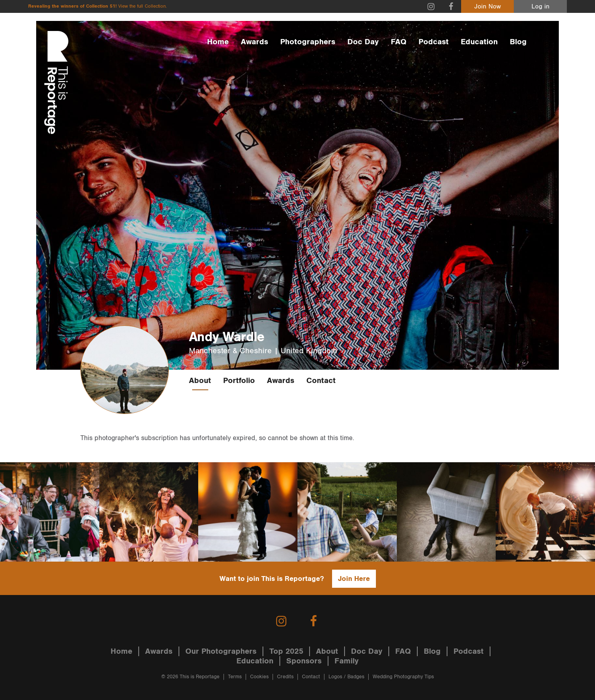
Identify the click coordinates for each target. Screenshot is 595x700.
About (200, 381)
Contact (321, 381)
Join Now (488, 7)
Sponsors (304, 661)
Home (218, 42)
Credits (285, 677)
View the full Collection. (143, 6)
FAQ (399, 42)
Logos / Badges (346, 677)
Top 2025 (286, 651)
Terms (235, 677)
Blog (518, 42)
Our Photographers (221, 651)
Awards (254, 42)
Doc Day (363, 42)
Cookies (259, 677)
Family (347, 661)
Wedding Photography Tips (403, 677)
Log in (541, 7)
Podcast (434, 42)
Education (479, 42)
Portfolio (239, 381)
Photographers (308, 42)
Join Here (354, 579)
